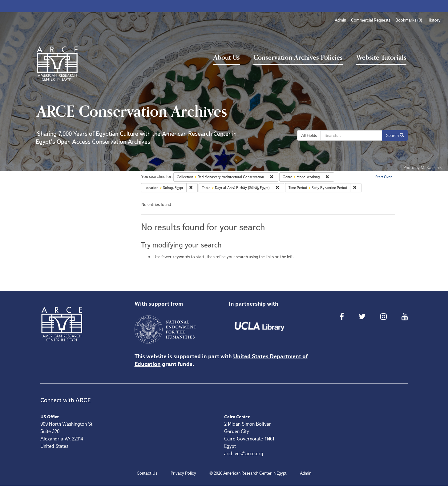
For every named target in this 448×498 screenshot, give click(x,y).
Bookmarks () (409, 20)
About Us (227, 58)
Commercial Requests (371, 20)
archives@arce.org (244, 454)
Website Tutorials (381, 58)
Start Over (383, 177)
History (434, 20)
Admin (340, 20)
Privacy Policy (183, 473)
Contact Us (147, 473)
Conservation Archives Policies (298, 58)
